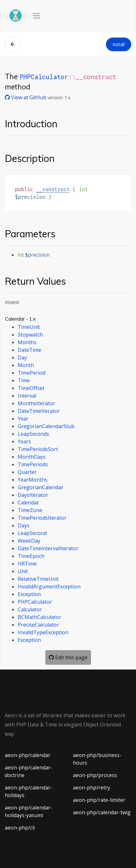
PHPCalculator (44, 77)
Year (23, 419)
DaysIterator (33, 495)
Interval (27, 396)
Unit (23, 571)
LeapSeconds (33, 434)
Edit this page (68, 657)
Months (27, 342)
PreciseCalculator (38, 625)
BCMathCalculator (39, 617)
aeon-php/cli (20, 828)
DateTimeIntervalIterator (48, 548)
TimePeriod (32, 373)
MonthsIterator (36, 403)
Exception (29, 594)
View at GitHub (26, 97)
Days (24, 525)
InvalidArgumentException (49, 587)
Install (119, 44)
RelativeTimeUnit (38, 579)
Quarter (27, 472)
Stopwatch (30, 335)
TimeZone (30, 510)
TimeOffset (31, 388)
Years (24, 441)
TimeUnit (29, 327)
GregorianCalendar (41, 487)
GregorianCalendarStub (46, 426)
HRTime (27, 564)
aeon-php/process (95, 775)
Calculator (30, 609)
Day (22, 358)
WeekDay (29, 541)
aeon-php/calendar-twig (102, 812)
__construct (53, 189)
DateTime (29, 350)
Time (24, 380)
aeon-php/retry (91, 788)
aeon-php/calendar (28, 755)
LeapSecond (32, 533)
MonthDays (32, 457)
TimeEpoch (31, 556)
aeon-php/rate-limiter (99, 800)
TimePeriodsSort (38, 449)
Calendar (28, 503)
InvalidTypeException (43, 632)
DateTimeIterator (39, 411)
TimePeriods (33, 464)
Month (26, 365)
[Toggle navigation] (37, 16)
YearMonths (32, 480)
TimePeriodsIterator (42, 518)
